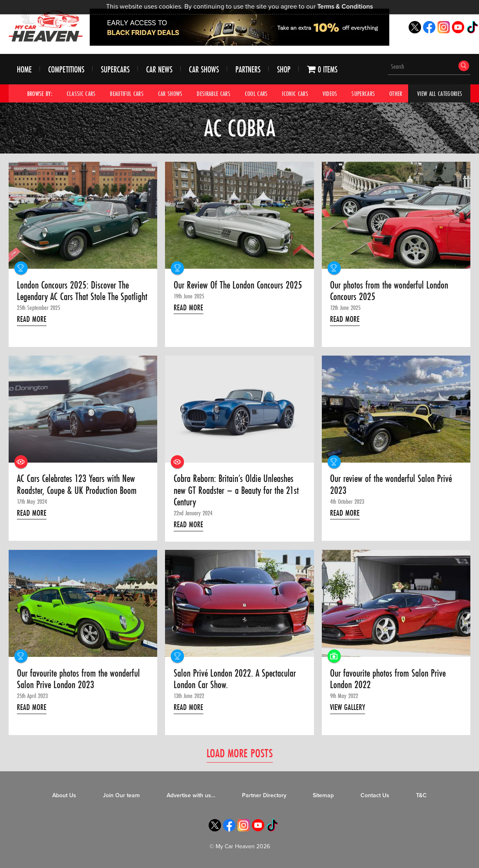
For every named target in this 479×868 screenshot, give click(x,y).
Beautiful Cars (127, 93)
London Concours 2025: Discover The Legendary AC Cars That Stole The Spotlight (82, 291)
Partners (248, 69)
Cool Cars (256, 93)
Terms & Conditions (345, 7)
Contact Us (375, 795)
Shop (284, 69)
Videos (330, 93)
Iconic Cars (295, 93)
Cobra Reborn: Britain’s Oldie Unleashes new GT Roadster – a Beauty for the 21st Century (236, 490)
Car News (159, 69)
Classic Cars (81, 93)
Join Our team (121, 795)
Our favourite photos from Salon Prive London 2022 (388, 679)
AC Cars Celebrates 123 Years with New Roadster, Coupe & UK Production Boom (77, 485)
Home (24, 69)
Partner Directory (264, 795)
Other (396, 93)
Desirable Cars (214, 93)
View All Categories (440, 93)
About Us (64, 795)
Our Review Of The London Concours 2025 (238, 285)
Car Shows (204, 69)
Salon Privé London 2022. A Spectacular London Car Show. (235, 679)
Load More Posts (240, 753)
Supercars (115, 69)
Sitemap (323, 795)
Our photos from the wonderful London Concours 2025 (389, 291)
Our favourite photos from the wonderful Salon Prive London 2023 (78, 679)
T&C (421, 795)
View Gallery (348, 707)
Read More (32, 319)
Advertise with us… (191, 795)
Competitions (66, 69)
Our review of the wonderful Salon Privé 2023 (391, 485)
